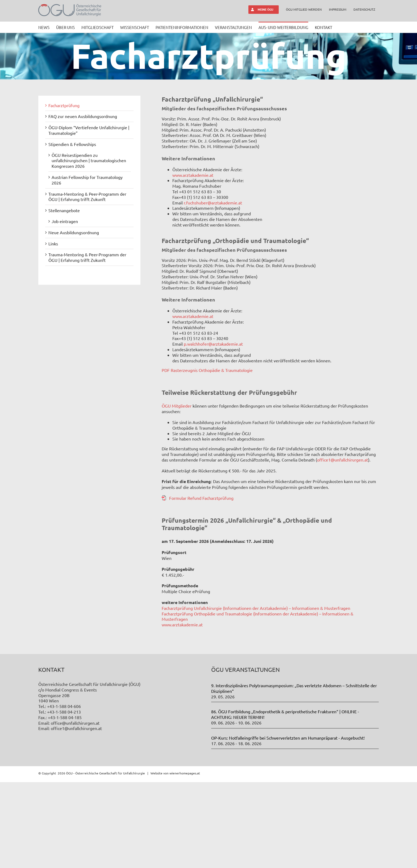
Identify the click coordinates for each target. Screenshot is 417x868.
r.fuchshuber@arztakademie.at (213, 203)
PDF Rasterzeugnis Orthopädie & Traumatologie (207, 370)
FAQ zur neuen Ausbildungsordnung (83, 116)
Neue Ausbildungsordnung (74, 232)
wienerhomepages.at (185, 859)
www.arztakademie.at (193, 175)
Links (53, 244)
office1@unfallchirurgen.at (343, 460)
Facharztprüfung (64, 105)
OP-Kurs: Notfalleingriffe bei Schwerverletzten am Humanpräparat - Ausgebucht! (288, 824)
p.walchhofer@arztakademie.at (213, 344)
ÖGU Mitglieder (177, 406)
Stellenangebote (64, 210)
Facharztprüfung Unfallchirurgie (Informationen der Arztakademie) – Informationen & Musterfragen (256, 608)
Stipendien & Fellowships (72, 144)
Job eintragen (65, 221)
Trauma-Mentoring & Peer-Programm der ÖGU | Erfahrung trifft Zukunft (87, 197)
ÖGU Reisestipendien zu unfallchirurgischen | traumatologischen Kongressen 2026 (89, 161)
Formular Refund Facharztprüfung (201, 498)
